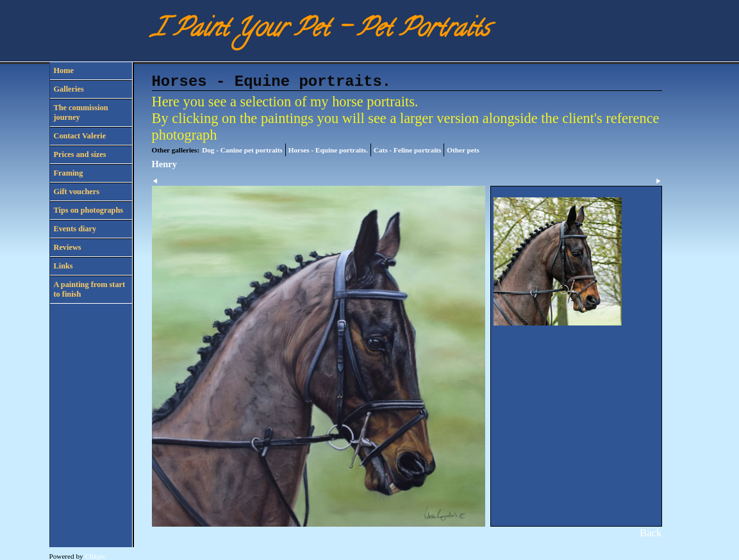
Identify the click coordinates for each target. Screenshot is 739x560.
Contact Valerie (80, 136)
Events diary (75, 229)
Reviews (68, 247)
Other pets (463, 150)
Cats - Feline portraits (407, 150)
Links (63, 266)
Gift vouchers (77, 192)
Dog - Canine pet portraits (242, 150)
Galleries (69, 89)
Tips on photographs (89, 210)
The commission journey (81, 112)
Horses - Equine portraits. (328, 150)
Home (64, 70)
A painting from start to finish (90, 289)
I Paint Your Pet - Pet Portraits (320, 30)
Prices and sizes (80, 154)
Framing (69, 173)
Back (651, 533)
